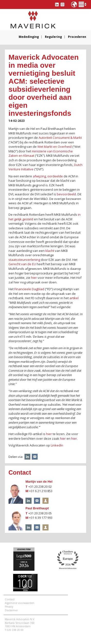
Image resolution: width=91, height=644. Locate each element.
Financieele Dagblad (29, 289)
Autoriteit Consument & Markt (60, 138)
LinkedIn (57, 445)
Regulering (53, 37)
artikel (74, 298)
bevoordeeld (66, 194)
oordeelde (55, 176)
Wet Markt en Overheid (54, 147)
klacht (50, 251)
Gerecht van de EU (22, 264)
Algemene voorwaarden (20, 603)
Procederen (77, 37)
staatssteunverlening (24, 260)
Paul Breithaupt (37, 508)
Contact (10, 599)
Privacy (9, 607)
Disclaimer (11, 610)
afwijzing (39, 176)
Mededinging (29, 37)
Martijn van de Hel (39, 482)
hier (34, 278)
